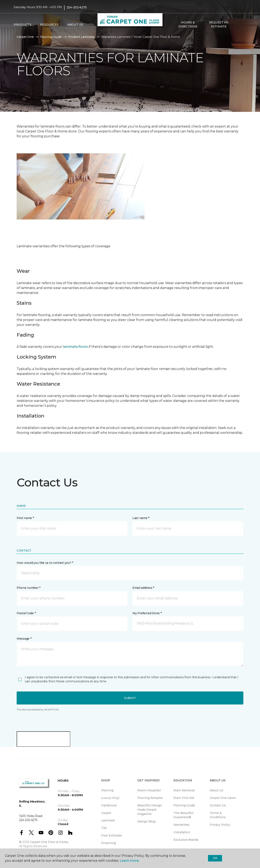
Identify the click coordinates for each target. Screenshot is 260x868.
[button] (237, 25)
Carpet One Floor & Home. (49, 842)
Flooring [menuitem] (107, 790)
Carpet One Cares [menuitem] (223, 798)
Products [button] (23, 25)
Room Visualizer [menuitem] (149, 790)
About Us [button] (75, 25)
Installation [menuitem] (182, 832)
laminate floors (75, 347)
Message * (24, 639)
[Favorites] (242, 25)
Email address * (143, 588)
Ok (215, 858)
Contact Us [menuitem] (218, 805)
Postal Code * (26, 613)
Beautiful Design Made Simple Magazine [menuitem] (150, 810)
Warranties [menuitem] (181, 825)
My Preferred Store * (147, 613)
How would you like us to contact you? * (45, 563)
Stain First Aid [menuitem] (184, 798)
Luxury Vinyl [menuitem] (110, 798)
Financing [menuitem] (108, 843)
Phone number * (29, 588)
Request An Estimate (219, 24)
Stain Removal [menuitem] (184, 790)
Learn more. (129, 861)
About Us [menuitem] (216, 790)
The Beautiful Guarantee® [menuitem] (183, 815)
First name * (25, 518)
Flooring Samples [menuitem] (150, 798)
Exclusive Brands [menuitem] (186, 840)
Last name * (141, 518)
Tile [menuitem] (104, 828)
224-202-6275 (77, 7)
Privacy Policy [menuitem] (220, 825)
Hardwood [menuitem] (109, 805)
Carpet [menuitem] (106, 813)
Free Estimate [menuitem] (112, 835)
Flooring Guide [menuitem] (184, 805)
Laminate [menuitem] (108, 820)
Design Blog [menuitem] (146, 821)
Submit (130, 698)
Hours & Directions (188, 24)
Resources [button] (49, 25)
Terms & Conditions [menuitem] (218, 815)
